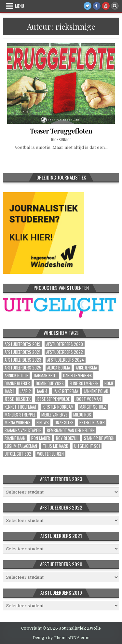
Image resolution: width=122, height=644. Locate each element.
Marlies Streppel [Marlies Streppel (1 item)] (20, 415)
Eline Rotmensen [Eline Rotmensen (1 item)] (84, 383)
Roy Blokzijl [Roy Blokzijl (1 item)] (67, 438)
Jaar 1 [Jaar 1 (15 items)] (9, 391)
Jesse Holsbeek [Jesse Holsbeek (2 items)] (18, 399)
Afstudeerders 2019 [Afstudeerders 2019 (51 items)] (22, 344)
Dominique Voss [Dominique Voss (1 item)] (50, 383)
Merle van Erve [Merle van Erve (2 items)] (54, 415)
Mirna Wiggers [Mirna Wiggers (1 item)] (18, 423)
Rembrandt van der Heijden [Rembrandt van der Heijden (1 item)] (71, 430)
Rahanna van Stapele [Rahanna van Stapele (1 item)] (23, 430)
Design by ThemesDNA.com (61, 638)
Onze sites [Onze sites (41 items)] (64, 423)
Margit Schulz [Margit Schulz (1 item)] (93, 407)
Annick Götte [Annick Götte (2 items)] (16, 376)
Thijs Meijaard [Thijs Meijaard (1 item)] (56, 446)
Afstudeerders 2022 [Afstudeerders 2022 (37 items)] (65, 352)
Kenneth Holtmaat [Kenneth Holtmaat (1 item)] (21, 407)
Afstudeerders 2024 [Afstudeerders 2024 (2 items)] (66, 360)
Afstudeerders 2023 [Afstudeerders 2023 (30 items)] (23, 360)
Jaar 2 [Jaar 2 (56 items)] (26, 391)
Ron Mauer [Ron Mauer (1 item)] (41, 438)
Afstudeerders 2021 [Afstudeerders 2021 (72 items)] (22, 352)
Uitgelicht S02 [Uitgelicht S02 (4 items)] (18, 454)
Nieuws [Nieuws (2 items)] (43, 423)
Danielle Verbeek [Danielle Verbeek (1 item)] (77, 376)
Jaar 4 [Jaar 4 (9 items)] (42, 391)
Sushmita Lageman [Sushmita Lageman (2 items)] (21, 446)
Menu (20, 6)
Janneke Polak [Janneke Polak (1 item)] (96, 391)
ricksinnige (61, 140)
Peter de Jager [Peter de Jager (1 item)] (92, 423)
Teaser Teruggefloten (61, 131)
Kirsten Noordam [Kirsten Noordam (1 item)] (58, 407)
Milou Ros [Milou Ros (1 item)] (82, 415)
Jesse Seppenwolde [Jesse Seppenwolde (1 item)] (53, 399)
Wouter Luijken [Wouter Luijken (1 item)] (50, 454)
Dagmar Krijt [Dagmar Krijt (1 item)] (46, 376)
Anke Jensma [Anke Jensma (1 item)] (86, 368)
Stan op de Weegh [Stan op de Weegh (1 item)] (99, 438)
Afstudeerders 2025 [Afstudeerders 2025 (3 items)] (23, 368)
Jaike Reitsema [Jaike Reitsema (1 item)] (66, 391)
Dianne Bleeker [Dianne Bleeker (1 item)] (17, 383)
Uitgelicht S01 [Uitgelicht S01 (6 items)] (87, 446)
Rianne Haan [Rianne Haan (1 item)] (15, 438)
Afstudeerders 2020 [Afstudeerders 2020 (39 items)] (65, 344)
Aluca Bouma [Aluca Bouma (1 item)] (59, 368)
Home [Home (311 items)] (109, 383)
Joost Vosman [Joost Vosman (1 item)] (88, 399)
